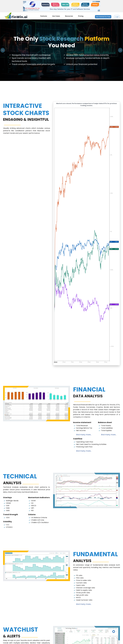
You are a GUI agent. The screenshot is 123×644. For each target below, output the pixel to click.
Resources (69, 16)
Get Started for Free (103, 17)
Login (117, 17)
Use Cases (56, 16)
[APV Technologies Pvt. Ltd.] (61, 6)
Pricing (81, 16)
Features (44, 16)
